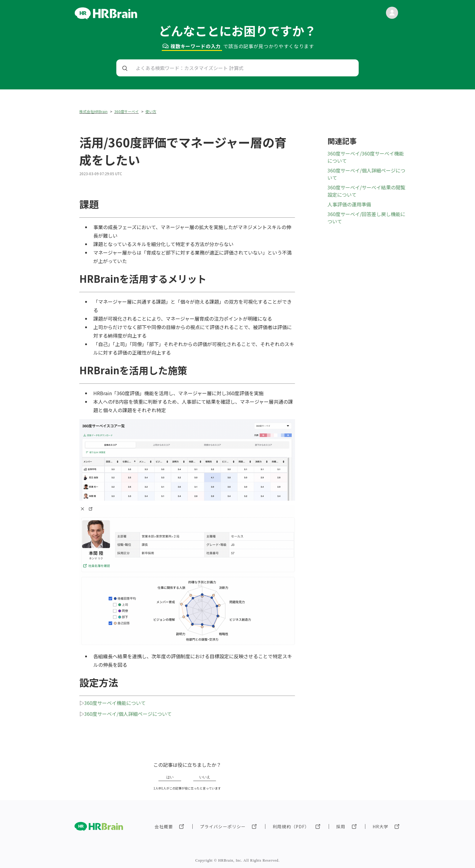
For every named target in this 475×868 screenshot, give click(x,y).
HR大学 (380, 826)
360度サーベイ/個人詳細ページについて (128, 714)
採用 (341, 826)
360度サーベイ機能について (115, 703)
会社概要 (164, 826)
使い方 (151, 111)
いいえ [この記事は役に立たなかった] (205, 777)
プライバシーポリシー (223, 826)
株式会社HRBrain (93, 111)
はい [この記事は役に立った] (170, 777)
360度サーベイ (126, 111)
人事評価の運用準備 (349, 204)
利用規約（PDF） (291, 826)
